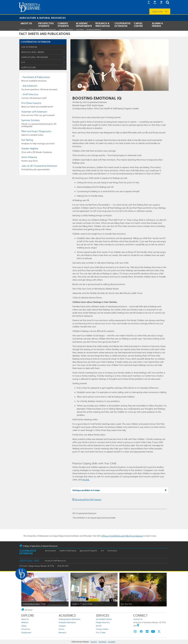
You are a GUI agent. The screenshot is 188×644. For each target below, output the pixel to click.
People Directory (103, 622)
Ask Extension (29, 47)
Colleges (62, 626)
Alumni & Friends (157, 25)
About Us (26, 23)
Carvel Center (138, 25)
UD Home (23, 30)
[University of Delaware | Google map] (138, 626)
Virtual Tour (26, 629)
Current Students (63, 25)
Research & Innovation (103, 25)
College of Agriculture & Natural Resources (42, 30)
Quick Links (157, 12)
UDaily (24, 626)
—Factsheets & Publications (36, 77)
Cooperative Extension (123, 25)
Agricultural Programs (35, 57)
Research (62, 632)
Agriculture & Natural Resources (43, 18)
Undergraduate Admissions (69, 619)
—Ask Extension (29, 86)
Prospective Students (46, 25)
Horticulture (29, 67)
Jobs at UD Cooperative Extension (39, 166)
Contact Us (138, 619)
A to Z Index (101, 632)
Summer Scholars (31, 120)
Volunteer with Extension (34, 111)
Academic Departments (84, 25)
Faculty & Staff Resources (55, 561)
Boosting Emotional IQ (94, 30)
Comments (94, 642)
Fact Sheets (80, 30)
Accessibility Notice (104, 619)
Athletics (25, 622)
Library (61, 629)
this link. (86, 480)
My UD (99, 626)
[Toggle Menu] (64, 52)
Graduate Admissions (67, 622)
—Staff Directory (30, 94)
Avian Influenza (29, 157)
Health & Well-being (33, 52)
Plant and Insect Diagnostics (36, 131)
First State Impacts (31, 103)
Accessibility (112, 642)
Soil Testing (27, 140)
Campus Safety (102, 629)
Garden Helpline (30, 148)
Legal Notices (102, 642)
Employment (26, 632)
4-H (23, 62)
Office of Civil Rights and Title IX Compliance (122, 536)
